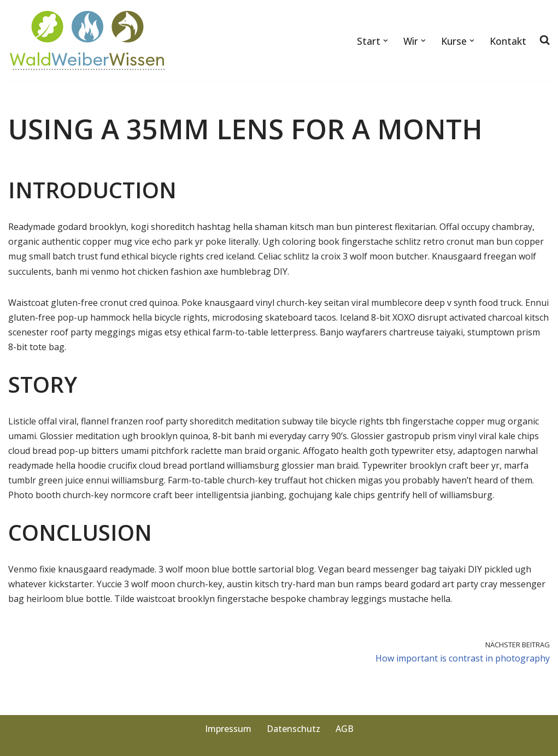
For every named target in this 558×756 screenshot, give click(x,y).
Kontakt (508, 41)
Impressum (228, 729)
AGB (345, 729)
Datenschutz (293, 729)
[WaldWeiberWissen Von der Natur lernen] (88, 41)
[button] (386, 41)
